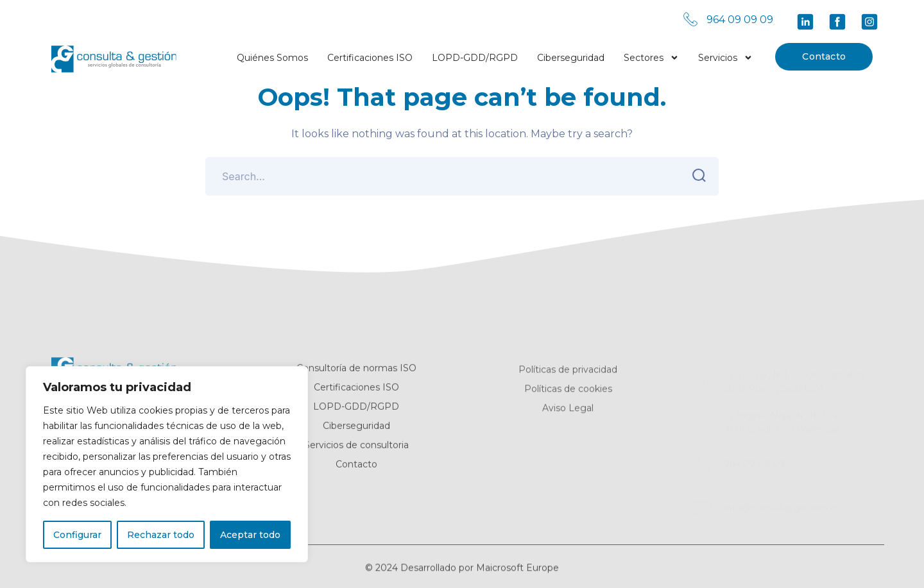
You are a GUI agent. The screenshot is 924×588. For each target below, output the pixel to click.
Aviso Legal (568, 412)
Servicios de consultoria (356, 448)
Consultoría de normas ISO (356, 371)
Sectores (651, 55)
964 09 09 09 (740, 20)
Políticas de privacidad (568, 374)
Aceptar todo (250, 535)
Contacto (824, 56)
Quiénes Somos (272, 58)
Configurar (77, 535)
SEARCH (695, 176)
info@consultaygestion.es (782, 506)
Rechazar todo (161, 535)
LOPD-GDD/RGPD (475, 58)
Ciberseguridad (571, 58)
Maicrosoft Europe (518, 573)
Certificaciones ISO (370, 58)
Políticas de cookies (568, 393)
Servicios (725, 55)
